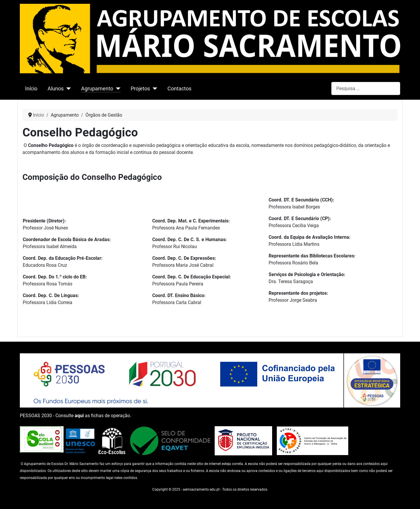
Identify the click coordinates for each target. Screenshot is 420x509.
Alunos (56, 89)
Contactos (179, 89)
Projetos (140, 89)
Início (31, 89)
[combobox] (366, 88)
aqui (79, 416)
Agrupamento (97, 89)
